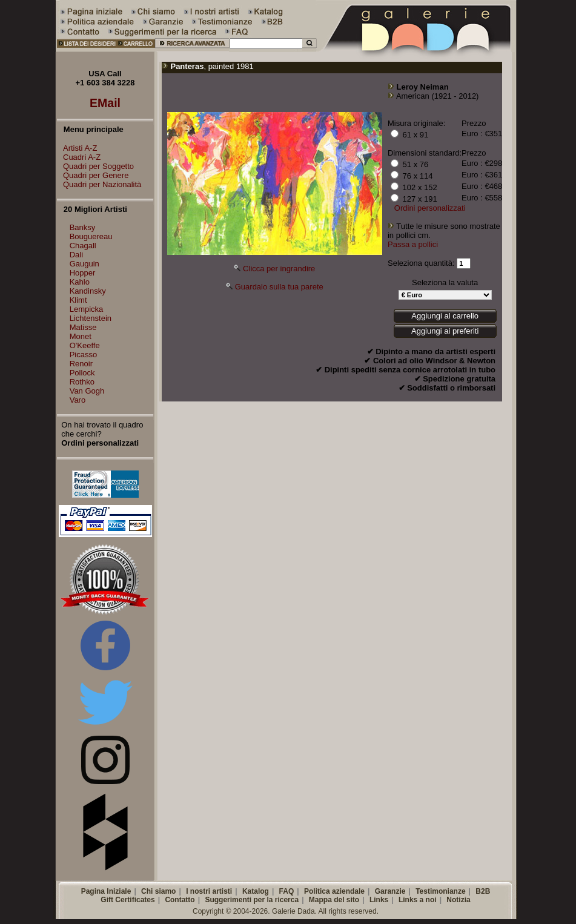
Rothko (82, 382)
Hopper (83, 273)
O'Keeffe (85, 345)
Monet (81, 336)
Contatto (180, 900)
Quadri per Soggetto (95, 166)
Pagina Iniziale (106, 891)
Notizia (458, 900)
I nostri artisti (209, 891)
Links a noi (418, 900)
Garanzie (390, 891)
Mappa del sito (334, 900)
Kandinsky (88, 291)
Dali (76, 255)
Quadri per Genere (93, 175)
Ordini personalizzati (430, 208)
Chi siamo (158, 891)
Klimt (78, 300)
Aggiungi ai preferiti (445, 331)
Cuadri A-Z (79, 157)
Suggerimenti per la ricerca (252, 900)
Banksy (83, 227)
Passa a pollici (413, 244)
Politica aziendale (334, 891)
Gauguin (84, 264)
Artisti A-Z (77, 148)
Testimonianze (440, 891)
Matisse (83, 327)
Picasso (84, 355)
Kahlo (80, 282)
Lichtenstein (91, 318)
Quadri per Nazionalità (99, 184)
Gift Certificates (127, 900)
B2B (483, 891)
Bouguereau (91, 236)
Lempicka (87, 309)
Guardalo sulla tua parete (279, 287)
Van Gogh (87, 391)
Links (379, 900)
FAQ (287, 891)
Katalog (256, 891)
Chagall (83, 246)
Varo (78, 400)
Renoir (81, 364)
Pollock (82, 373)
